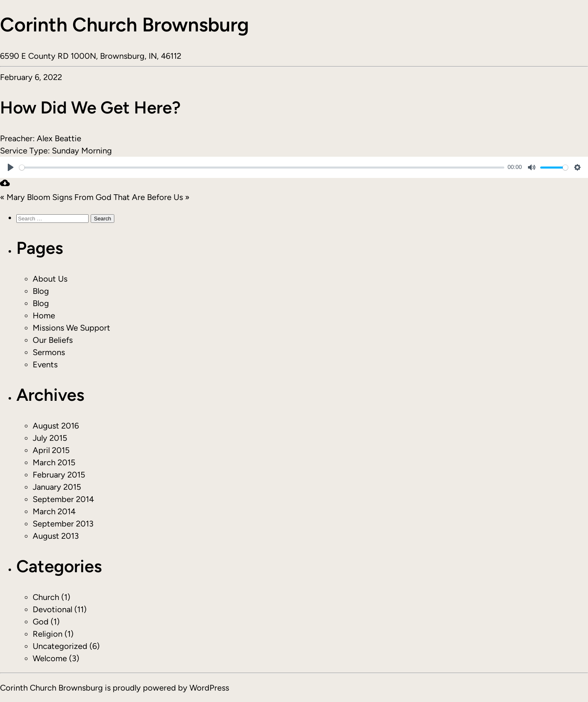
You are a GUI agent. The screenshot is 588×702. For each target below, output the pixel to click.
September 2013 (63, 524)
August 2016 (56, 426)
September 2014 (63, 499)
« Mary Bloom (25, 197)
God (41, 622)
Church (46, 597)
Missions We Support (71, 328)
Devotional (52, 609)
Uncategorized (60, 646)
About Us (50, 279)
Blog (41, 291)
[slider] (262, 168)
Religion (48, 634)
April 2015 (51, 450)
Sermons (49, 352)
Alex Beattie (59, 138)
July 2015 (50, 438)
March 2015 (54, 462)
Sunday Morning (82, 151)
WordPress (209, 688)
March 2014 (54, 511)
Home (44, 315)
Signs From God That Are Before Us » (121, 197)
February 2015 (59, 475)
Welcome (50, 658)
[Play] (11, 167)
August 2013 (56, 536)
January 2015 (57, 487)
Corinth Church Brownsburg (125, 24)
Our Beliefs (53, 340)
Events (45, 364)
